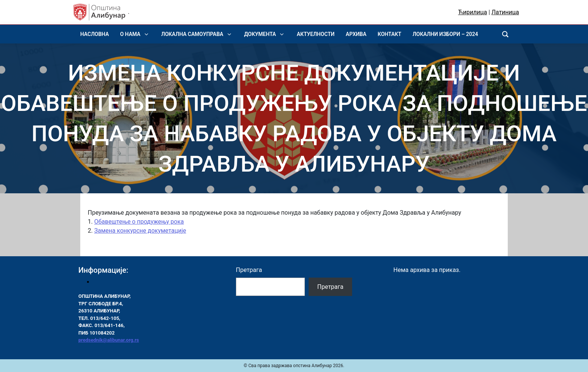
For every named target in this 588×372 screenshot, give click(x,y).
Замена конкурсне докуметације (140, 231)
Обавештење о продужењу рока (139, 222)
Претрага (249, 270)
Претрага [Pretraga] (330, 287)
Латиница (505, 12)
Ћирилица (473, 12)
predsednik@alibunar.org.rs (109, 340)
